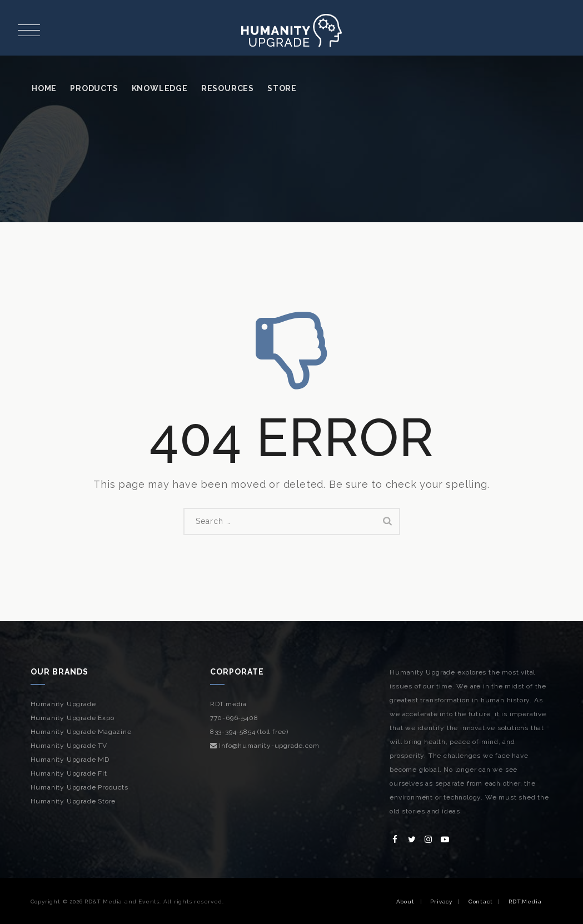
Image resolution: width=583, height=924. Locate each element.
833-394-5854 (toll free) (249, 732)
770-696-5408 (234, 718)
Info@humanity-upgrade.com (265, 746)
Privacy (441, 901)
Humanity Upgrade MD (70, 760)
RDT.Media (525, 901)
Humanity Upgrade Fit (69, 773)
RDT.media (228, 704)
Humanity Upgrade (63, 704)
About (405, 901)
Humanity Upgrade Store (73, 801)
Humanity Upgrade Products (79, 787)
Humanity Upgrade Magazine (81, 732)
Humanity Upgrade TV (69, 746)
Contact (481, 901)
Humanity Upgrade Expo (73, 718)
